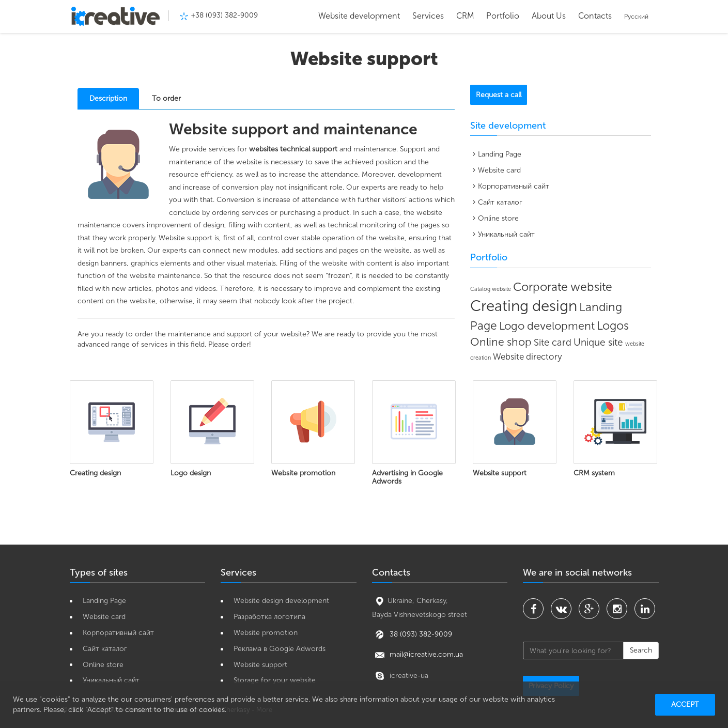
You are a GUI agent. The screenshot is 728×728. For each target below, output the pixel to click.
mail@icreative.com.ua (417, 654)
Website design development (281, 601)
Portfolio (503, 16)
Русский (636, 17)
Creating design (524, 306)
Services (428, 16)
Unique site (598, 342)
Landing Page (500, 154)
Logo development (547, 326)
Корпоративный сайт (514, 186)
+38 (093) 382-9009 (224, 15)
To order (166, 98)
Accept (685, 704)
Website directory (528, 357)
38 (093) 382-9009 (420, 634)
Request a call (499, 95)
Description (108, 98)
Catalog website (491, 289)
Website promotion (266, 633)
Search (641, 650)
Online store (498, 218)
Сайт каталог (500, 202)
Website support (260, 665)
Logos (613, 326)
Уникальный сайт (506, 234)
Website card (499, 170)
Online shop (501, 342)
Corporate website (563, 287)
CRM (465, 16)
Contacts (595, 16)
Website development (359, 16)
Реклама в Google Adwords (280, 649)
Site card (553, 343)
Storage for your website (275, 680)
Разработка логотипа (269, 617)
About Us (549, 16)
